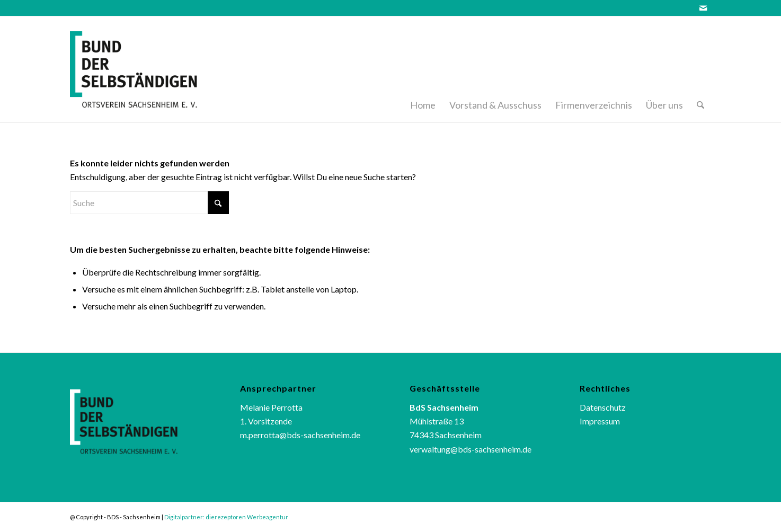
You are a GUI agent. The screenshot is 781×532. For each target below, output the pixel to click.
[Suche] (700, 69)
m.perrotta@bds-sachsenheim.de (300, 435)
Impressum (600, 421)
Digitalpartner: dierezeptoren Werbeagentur (226, 517)
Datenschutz (603, 407)
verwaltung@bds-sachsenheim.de (471, 449)
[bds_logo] (148, 69)
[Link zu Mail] (703, 8)
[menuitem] (423, 69)
